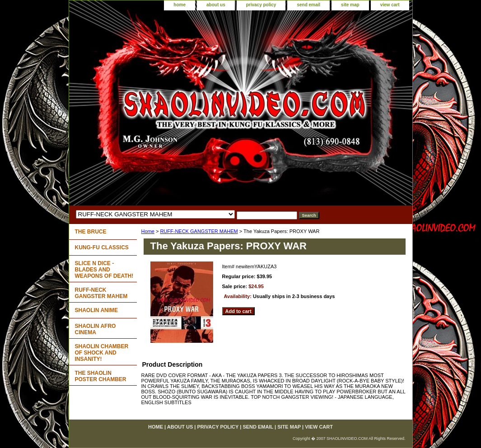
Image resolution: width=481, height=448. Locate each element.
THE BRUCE (91, 232)
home (180, 5)
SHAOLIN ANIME (97, 310)
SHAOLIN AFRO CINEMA (96, 329)
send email (308, 5)
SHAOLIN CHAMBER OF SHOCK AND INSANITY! (102, 353)
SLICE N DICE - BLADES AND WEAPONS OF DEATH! (104, 270)
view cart (390, 5)
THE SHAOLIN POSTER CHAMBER (101, 376)
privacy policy (261, 5)
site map (350, 5)
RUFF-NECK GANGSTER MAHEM (199, 231)
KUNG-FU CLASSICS (102, 247)
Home (148, 231)
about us (216, 5)
